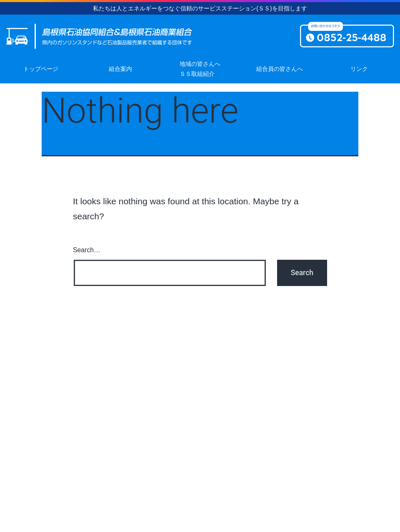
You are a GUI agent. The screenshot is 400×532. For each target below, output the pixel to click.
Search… (87, 250)
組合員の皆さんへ (280, 69)
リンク (359, 69)
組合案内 (120, 69)
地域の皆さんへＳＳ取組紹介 (200, 69)
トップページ (41, 69)
